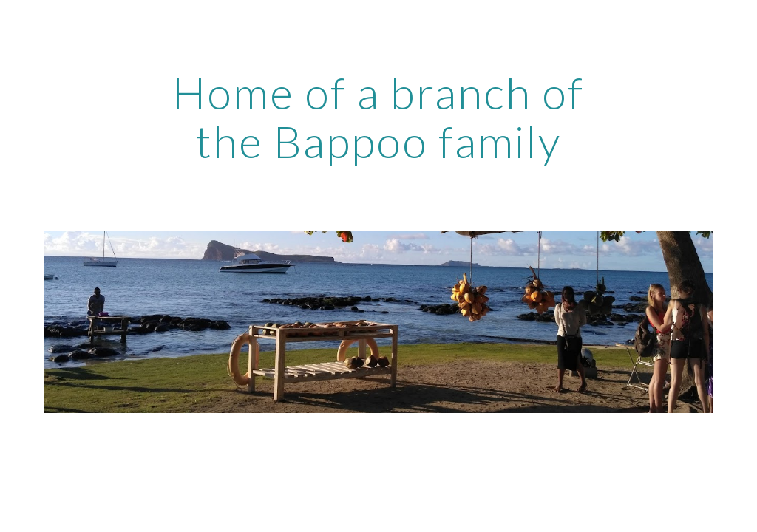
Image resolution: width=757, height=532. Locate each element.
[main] (378, 117)
